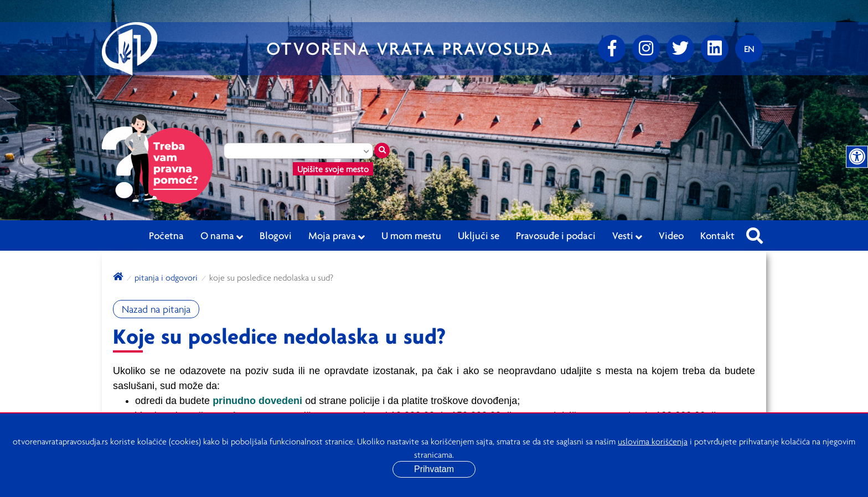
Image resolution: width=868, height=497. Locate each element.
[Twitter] (680, 49)
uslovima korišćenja (653, 441)
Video (671, 235)
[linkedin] (715, 49)
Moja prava (337, 236)
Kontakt (717, 235)
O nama (222, 236)
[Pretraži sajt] (755, 232)
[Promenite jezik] (749, 49)
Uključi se (479, 235)
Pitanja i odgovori (166, 277)
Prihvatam (434, 469)
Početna (166, 235)
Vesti (627, 236)
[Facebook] (612, 49)
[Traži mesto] (382, 151)
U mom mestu (411, 235)
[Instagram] (646, 49)
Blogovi (276, 235)
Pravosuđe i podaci (556, 235)
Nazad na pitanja (156, 309)
